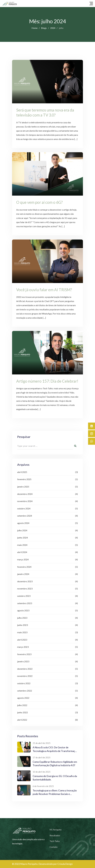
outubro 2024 (24, 508)
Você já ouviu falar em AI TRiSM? (44, 290)
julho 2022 (22, 705)
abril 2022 (22, 720)
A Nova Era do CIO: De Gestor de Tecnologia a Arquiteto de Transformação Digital (55, 751)
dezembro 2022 (25, 669)
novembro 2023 (25, 589)
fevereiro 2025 (24, 479)
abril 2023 (22, 640)
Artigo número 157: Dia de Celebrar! (47, 381)
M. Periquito (56, 830)
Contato (54, 847)
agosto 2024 (23, 523)
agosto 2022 (23, 698)
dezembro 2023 (25, 581)
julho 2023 (22, 618)
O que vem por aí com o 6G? (39, 202)
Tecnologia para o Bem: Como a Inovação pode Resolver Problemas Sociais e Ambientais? (55, 794)
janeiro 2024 (23, 574)
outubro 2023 (24, 596)
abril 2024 (22, 552)
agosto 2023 (23, 610)
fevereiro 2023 (24, 654)
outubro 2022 (24, 683)
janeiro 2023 (23, 661)
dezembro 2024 (25, 494)
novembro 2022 (25, 676)
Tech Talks (55, 841)
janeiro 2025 (23, 487)
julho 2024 (22, 530)
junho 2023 (22, 625)
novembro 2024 (25, 501)
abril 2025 (22, 472)
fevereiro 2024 (24, 567)
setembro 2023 (25, 603)
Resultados (55, 835)
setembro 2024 (25, 516)
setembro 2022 (25, 691)
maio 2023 (22, 632)
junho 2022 (22, 712)
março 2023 (23, 647)
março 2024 (23, 559)
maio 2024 (22, 545)
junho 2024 (22, 538)
